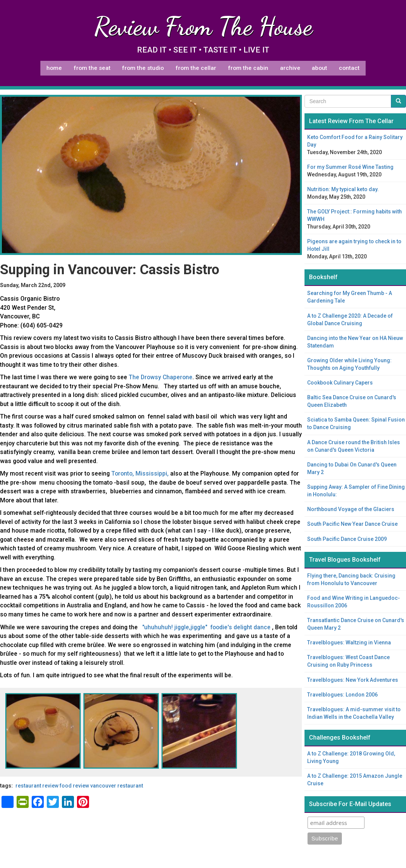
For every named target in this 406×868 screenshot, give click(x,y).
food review (74, 786)
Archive (290, 68)
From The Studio (143, 68)
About (319, 68)
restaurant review (37, 786)
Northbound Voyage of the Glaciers (351, 509)
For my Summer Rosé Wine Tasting (350, 167)
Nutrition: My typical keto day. (343, 189)
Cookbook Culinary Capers (340, 383)
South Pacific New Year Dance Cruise (352, 524)
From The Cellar (196, 68)
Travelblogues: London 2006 (342, 695)
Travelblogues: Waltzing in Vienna (349, 643)
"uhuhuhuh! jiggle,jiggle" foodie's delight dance (207, 627)
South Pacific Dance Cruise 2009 (347, 539)
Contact (349, 68)
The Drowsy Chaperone (161, 377)
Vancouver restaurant (117, 786)
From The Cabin (248, 68)
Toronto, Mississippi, (140, 473)
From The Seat (92, 68)
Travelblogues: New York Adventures (353, 680)
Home (54, 68)
